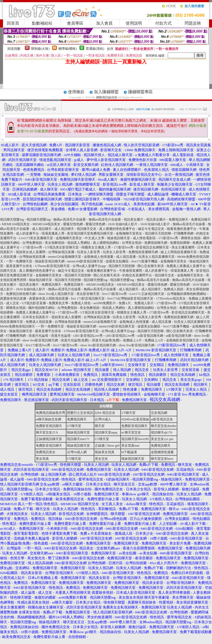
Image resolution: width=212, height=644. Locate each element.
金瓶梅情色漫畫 (162, 452)
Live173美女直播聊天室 (36, 238)
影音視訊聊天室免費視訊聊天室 (90, 233)
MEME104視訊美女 (16, 224)
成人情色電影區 (144, 238)
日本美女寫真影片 (36, 317)
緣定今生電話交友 (151, 229)
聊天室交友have (162, 459)
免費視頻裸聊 (180, 243)
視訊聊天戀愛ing (12, 219)
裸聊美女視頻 (191, 238)
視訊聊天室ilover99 (135, 439)
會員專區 (75, 23)
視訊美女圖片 (134, 219)
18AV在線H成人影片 (123, 224)
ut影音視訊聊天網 (150, 336)
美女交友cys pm (162, 439)
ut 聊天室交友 (131, 432)
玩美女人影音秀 (89, 252)
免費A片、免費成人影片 (136, 303)
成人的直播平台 (27, 233)
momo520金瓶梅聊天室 (65, 257)
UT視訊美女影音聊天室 (62, 247)
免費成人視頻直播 (39, 322)
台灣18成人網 (77, 452)
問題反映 (193, 23)
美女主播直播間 (183, 247)
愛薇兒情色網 (73, 224)
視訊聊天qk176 (161, 432)
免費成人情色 (81, 303)
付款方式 (163, 23)
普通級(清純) (95, 49)
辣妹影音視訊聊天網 (50, 261)
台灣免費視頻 (32, 243)
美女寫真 (42, 459)
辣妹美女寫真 (105, 452)
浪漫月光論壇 (38, 336)
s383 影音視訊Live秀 (88, 336)
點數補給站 (42, 23)
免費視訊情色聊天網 (21, 294)
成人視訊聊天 (42, 229)
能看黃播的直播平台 (182, 229)
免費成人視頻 (173, 289)
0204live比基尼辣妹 (135, 419)
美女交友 (101, 459)
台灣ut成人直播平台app (89, 266)
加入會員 (104, 23)
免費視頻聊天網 (156, 243)
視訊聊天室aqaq (106, 432)
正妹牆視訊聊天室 (49, 439)
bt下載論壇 (129, 452)
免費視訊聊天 (178, 219)
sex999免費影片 (105, 303)
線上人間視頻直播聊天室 (179, 252)
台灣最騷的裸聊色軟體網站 (187, 294)
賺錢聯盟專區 (140, 92)
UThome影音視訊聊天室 (52, 266)
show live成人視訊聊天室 (56, 294)
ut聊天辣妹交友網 (48, 419)
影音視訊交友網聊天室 (152, 247)
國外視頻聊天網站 (42, 308)
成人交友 (13, 303)
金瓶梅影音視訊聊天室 (182, 340)
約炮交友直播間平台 (137, 275)
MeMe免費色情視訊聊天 (17, 326)
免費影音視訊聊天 (49, 426)
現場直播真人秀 (53, 233)
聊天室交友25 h (47, 432)
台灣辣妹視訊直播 (61, 252)
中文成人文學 (95, 238)
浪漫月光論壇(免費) (75, 340)
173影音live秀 (168, 238)
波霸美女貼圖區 (117, 261)
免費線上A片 (132, 340)
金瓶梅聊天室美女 (129, 233)
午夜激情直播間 (131, 271)
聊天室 (100, 426)
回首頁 (13, 23)
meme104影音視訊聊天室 (85, 261)
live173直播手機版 (145, 261)
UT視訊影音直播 (34, 303)
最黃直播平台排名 (19, 266)
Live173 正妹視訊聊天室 (147, 294)
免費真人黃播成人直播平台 (186, 266)
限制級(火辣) (40, 49)
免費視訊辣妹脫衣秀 (51, 413)
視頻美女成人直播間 (31, 252)
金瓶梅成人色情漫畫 (99, 257)
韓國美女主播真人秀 (96, 247)
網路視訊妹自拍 (107, 97)
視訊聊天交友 (87, 229)
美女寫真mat (130, 446)
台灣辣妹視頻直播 (32, 257)
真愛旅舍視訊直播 (13, 298)
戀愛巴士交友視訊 (80, 413)
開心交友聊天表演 (151, 266)
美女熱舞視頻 (55, 243)
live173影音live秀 (114, 294)
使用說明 (134, 23)
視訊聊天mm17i (78, 439)
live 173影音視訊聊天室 (88, 298)
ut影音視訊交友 (162, 419)
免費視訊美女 (46, 452)
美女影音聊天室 (88, 294)
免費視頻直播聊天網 (143, 252)
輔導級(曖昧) (68, 49)
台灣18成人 (103, 419)
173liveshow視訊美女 (171, 298)
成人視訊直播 (126, 257)
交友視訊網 (159, 413)
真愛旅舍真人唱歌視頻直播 (49, 298)
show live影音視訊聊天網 (40, 340)
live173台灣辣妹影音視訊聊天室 (130, 298)
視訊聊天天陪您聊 (158, 233)
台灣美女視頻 (132, 243)
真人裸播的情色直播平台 (117, 229)
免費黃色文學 (58, 303)
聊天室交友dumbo (164, 426)
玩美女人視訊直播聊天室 (157, 257)
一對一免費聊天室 (19, 261)
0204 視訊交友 (105, 413)
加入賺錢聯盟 (106, 92)
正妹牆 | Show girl (107, 446)
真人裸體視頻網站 (106, 243)
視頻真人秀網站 (79, 243)
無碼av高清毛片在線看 (70, 219)
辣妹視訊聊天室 (119, 238)
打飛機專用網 (184, 233)
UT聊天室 (128, 413)
